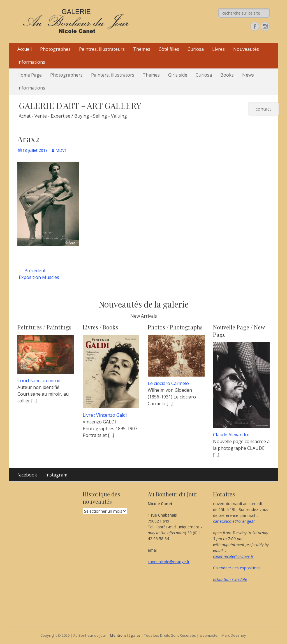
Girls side (178, 75)
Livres (218, 49)
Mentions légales (125, 635)
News (248, 75)
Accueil (25, 49)
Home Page (30, 75)
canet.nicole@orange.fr (169, 562)
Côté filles (169, 49)
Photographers (66, 75)
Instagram (56, 475)
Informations (31, 62)
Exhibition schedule (230, 579)
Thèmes (142, 49)
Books (227, 75)
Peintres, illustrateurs (102, 49)
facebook (27, 475)
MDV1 (61, 150)
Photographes (55, 49)
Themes (151, 75)
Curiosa (196, 49)
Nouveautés (246, 49)
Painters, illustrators (113, 75)
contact (263, 109)
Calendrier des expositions (237, 568)
